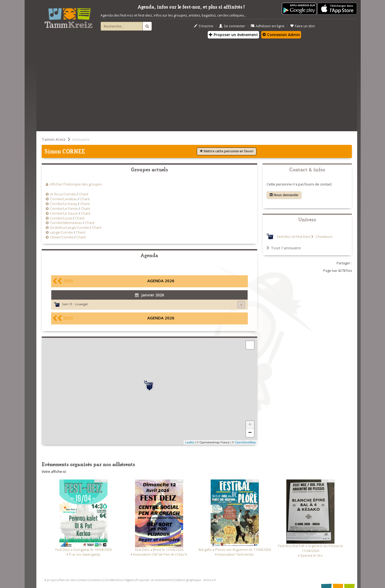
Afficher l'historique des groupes (76, 184)
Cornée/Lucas (61, 218)
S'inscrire (204, 26)
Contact (82, 580)
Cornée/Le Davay (64, 204)
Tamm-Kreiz (54, 139)
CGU (106, 580)
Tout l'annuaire (284, 248)
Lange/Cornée (61, 232)
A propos (51, 580)
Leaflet (189, 442)
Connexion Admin (281, 35)
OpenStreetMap (245, 442)
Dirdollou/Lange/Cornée (70, 228)
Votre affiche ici (54, 472)
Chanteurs (324, 237)
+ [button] (250, 425)
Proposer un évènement (233, 35)
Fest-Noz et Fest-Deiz (294, 237)
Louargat (81, 304)
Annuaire (81, 139)
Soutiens (95, 580)
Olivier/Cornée (62, 237)
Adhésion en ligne (268, 26)
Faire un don (303, 26)
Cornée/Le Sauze (64, 213)
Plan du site (67, 580)
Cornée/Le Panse (64, 209)
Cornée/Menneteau (66, 223)
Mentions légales (123, 580)
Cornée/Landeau (64, 199)
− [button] (250, 433)
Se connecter (232, 26)
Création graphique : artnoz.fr (195, 580)
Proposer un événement (154, 580)
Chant (84, 194)
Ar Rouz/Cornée (63, 194)
